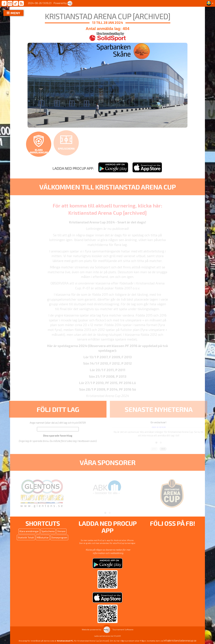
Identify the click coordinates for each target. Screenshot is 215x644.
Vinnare (61, 531)
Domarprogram (59, 537)
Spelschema (48, 531)
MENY (15, 13)
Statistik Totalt (26, 537)
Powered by (63, 3)
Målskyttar (43, 537)
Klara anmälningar (29, 531)
